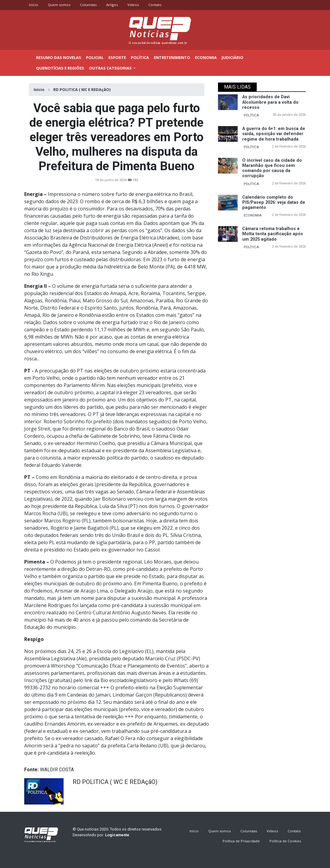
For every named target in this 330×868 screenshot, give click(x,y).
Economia (206, 57)
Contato (155, 5)
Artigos (112, 5)
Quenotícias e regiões (60, 68)
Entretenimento (172, 57)
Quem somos (59, 5)
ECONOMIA (253, 215)
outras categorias (111, 68)
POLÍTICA (251, 115)
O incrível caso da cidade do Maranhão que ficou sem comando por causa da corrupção (272, 168)
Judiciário (233, 57)
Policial (95, 57)
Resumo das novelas (59, 57)
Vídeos (133, 5)
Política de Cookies (285, 841)
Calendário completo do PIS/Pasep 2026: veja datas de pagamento (274, 203)
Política (140, 57)
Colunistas (88, 5)
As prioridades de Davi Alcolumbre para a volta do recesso (270, 102)
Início (34, 5)
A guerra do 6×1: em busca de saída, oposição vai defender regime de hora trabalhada (274, 134)
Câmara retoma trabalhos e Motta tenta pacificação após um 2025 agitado (273, 234)
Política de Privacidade (241, 841)
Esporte (117, 57)
